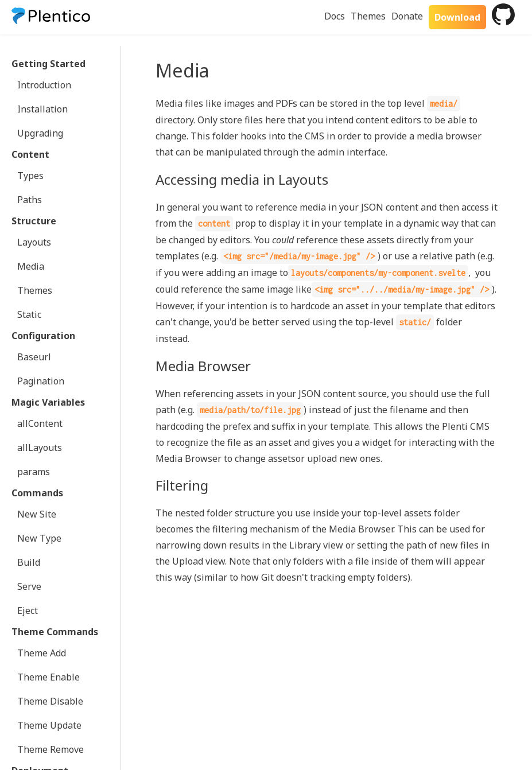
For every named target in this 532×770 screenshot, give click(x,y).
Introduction (44, 85)
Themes (368, 16)
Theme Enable (48, 677)
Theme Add (42, 653)
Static (29, 314)
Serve (29, 586)
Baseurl (34, 357)
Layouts (34, 242)
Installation (42, 109)
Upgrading (40, 133)
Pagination (41, 381)
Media (31, 266)
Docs (335, 16)
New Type (39, 538)
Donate (407, 16)
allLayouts (40, 448)
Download (457, 17)
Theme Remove (51, 749)
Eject (28, 610)
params (34, 472)
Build (29, 562)
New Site (37, 514)
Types (30, 176)
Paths (30, 200)
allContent (40, 423)
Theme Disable (50, 701)
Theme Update (49, 725)
